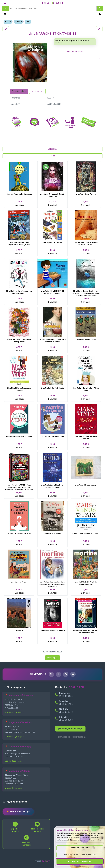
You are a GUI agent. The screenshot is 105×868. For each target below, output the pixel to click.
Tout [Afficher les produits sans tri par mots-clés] (6, 9)
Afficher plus (53, 658)
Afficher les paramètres (80, 848)
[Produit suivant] (99, 58)
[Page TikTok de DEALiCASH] (59, 674)
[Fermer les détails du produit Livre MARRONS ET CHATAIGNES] (6, 29)
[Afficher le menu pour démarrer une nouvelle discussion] (70, 729)
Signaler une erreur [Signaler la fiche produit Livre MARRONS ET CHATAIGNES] (37, 91)
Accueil (8, 22)
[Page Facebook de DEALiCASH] (66, 674)
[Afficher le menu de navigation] (5, 3)
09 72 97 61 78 (66, 712)
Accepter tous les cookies (80, 861)
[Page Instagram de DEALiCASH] (51, 674)
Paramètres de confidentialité (72, 737)
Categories (52, 149)
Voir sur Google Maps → (15, 712)
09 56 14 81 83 (66, 720)
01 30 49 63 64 (66, 696)
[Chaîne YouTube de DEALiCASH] (73, 674)
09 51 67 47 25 (66, 704)
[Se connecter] (100, 14)
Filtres (53, 156)
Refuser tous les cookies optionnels (80, 855)
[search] (53, 9)
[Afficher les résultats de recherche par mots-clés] (100, 9)
